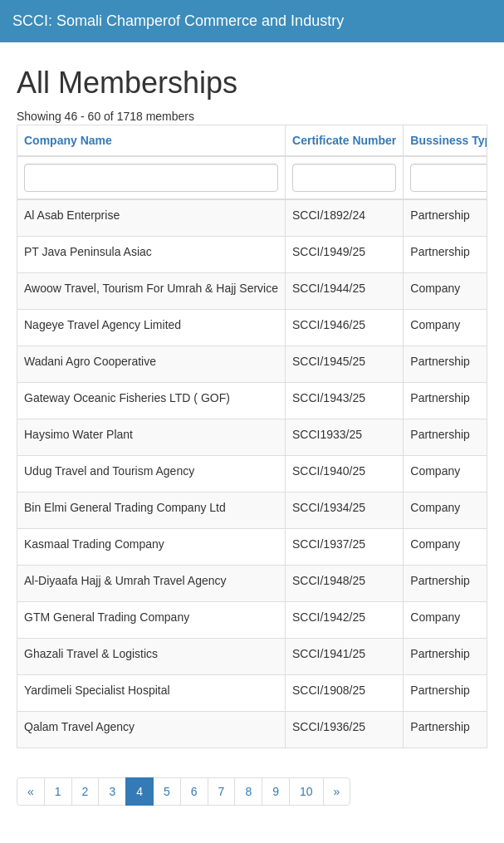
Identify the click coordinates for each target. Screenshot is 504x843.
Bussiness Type (454, 140)
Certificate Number (344, 140)
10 (306, 792)
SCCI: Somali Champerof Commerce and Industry (178, 21)
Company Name (68, 140)
